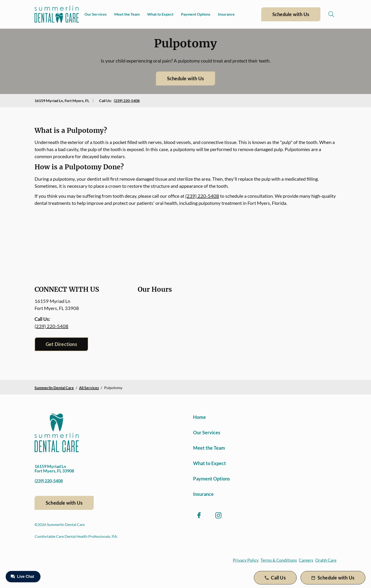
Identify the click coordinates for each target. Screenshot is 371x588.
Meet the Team (127, 14)
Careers (306, 560)
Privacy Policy (246, 560)
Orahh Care (326, 560)
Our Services (96, 14)
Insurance (226, 14)
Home (199, 417)
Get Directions (61, 344)
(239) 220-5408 (127, 101)
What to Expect (160, 14)
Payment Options (196, 14)
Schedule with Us (291, 14)
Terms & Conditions (279, 560)
